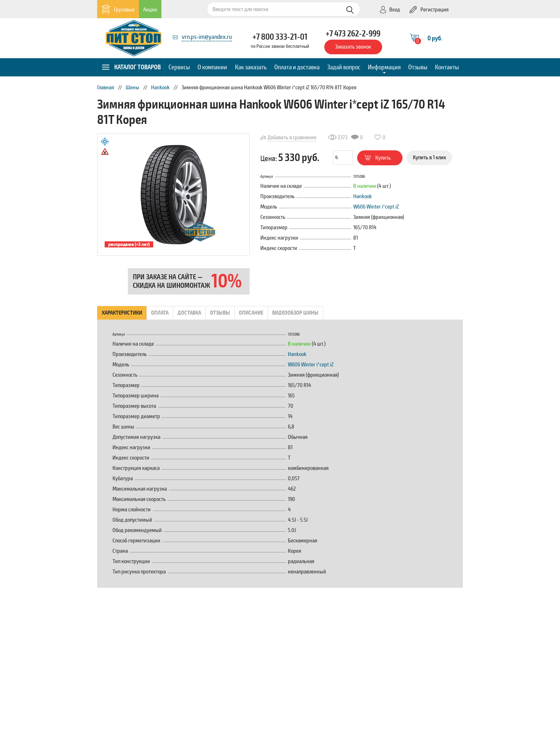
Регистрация (429, 10)
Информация (384, 67)
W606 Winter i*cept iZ (376, 207)
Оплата (160, 313)
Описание (251, 313)
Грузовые (118, 9)
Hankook (160, 87)
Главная (106, 87)
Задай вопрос (344, 67)
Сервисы (179, 67)
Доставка (189, 313)
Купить (377, 158)
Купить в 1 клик (429, 157)
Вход (390, 10)
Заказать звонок (353, 47)
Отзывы (418, 67)
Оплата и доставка (297, 67)
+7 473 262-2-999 (353, 34)
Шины (132, 87)
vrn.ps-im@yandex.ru (207, 37)
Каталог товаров (131, 67)
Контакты (447, 67)
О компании (212, 67)
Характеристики (122, 313)
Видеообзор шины (295, 313)
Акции (150, 10)
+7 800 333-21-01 (280, 37)
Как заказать (251, 67)
